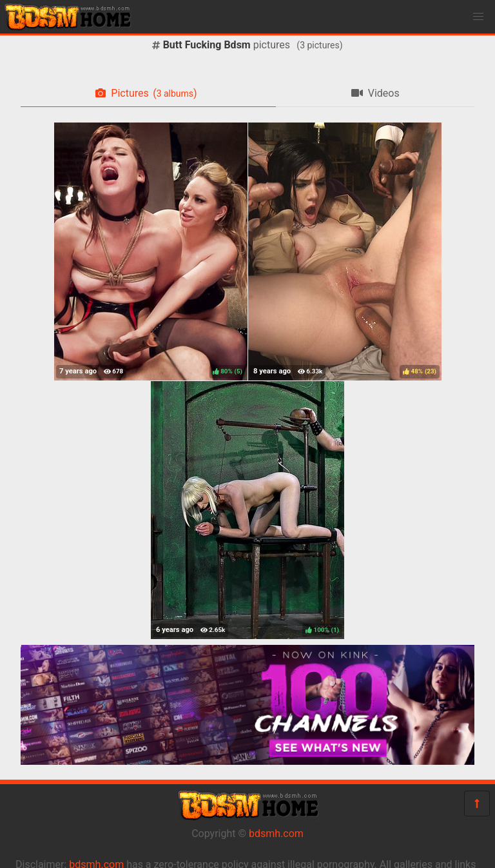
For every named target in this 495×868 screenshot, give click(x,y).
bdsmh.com (276, 833)
